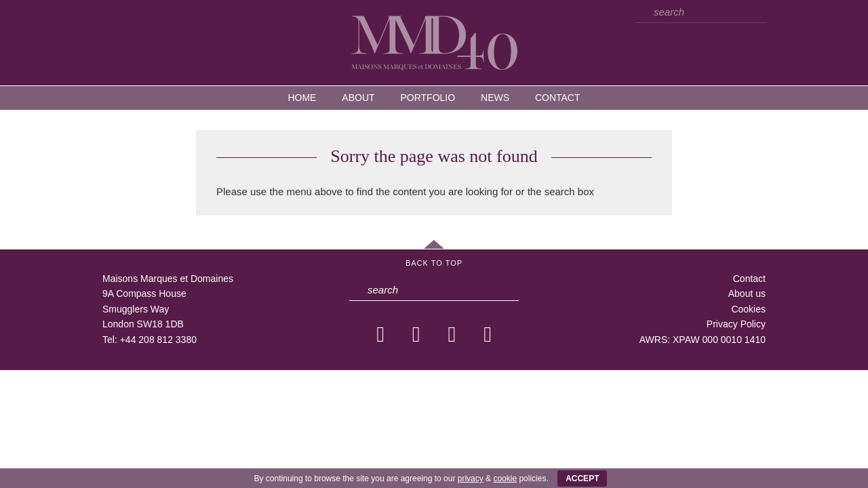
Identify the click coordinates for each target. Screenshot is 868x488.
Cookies (748, 309)
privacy (471, 479)
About (358, 98)
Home (302, 98)
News (495, 98)
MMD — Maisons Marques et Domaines (434, 42)
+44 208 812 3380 (158, 340)
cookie (505, 479)
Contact (558, 98)
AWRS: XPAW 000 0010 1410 (703, 340)
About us (747, 293)
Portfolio (428, 98)
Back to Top (434, 263)
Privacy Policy (736, 324)
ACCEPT (582, 479)
